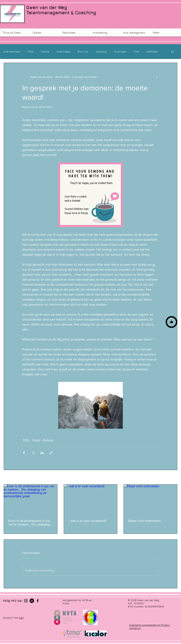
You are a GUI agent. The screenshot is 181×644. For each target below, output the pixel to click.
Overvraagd (64, 51)
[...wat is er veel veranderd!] (91, 499)
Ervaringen (120, 51)
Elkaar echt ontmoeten (144, 521)
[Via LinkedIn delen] (42, 453)
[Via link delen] (51, 453)
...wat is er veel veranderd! (87, 521)
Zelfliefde (152, 51)
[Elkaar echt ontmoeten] (150, 499)
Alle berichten (12, 51)
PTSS (30, 51)
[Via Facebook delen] (24, 453)
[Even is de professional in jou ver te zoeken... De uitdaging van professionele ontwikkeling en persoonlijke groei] (31, 499)
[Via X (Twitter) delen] (33, 453)
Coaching (101, 51)
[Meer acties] (157, 77)
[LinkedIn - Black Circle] (32, 601)
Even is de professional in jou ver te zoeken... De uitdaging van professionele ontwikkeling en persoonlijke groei (29, 523)
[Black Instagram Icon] (26, 601)
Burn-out (83, 51)
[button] (46, 34)
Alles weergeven (168, 477)
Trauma (45, 51)
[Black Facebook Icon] (38, 601)
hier (21, 618)
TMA (137, 51)
